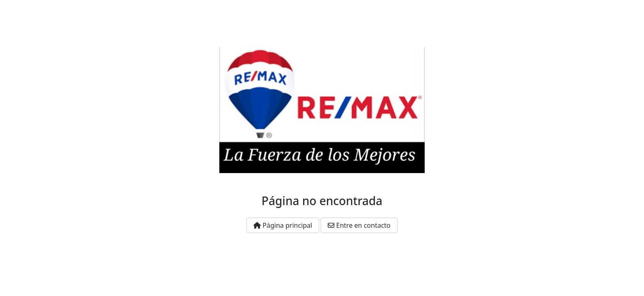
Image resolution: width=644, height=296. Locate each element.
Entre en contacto (359, 225)
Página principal (283, 225)
